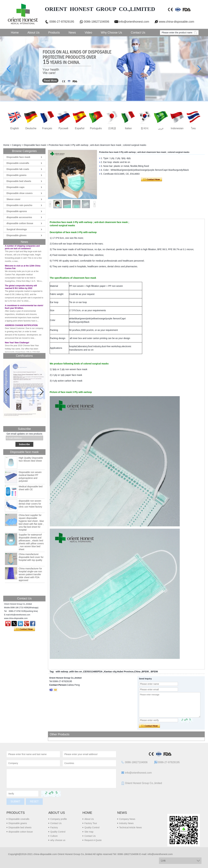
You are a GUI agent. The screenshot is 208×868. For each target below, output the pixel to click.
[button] (42, 392)
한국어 (145, 128)
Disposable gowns (16, 175)
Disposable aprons (17, 211)
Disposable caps (16, 187)
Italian (128, 128)
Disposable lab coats (18, 169)
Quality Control (58, 832)
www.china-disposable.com (177, 22)
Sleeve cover (13, 199)
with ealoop (62, 672)
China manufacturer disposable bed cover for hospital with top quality (31, 557)
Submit (15, 802)
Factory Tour (91, 823)
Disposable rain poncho (19, 205)
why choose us (58, 840)
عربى (161, 128)
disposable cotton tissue (20, 223)
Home (15, 33)
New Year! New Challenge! (17, 343)
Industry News (126, 823)
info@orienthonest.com (134, 22)
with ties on (76, 672)
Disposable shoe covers (19, 193)
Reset (34, 802)
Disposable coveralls (18, 163)
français (47, 128)
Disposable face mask (35, 145)
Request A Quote (93, 840)
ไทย (193, 128)
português (96, 128)
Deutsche (31, 128)
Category (16, 145)
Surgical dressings (17, 229)
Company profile (58, 819)
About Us (33, 33)
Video (88, 33)
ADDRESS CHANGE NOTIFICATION (21, 326)
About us (57, 813)
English (15, 128)
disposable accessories (19, 217)
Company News (127, 819)
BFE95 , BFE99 (150, 672)
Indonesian (177, 128)
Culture (54, 836)
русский (63, 128)
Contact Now (24, 629)
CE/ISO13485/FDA (93, 672)
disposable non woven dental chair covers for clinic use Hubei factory (30, 504)
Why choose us (111, 33)
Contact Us (138, 33)
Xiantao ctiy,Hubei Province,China (122, 672)
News (72, 33)
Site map (89, 832)
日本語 (112, 128)
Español (80, 128)
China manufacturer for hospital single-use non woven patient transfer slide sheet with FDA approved (30, 574)
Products (54, 33)
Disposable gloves (16, 235)
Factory (54, 827)
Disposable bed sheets (19, 181)
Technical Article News (130, 827)
